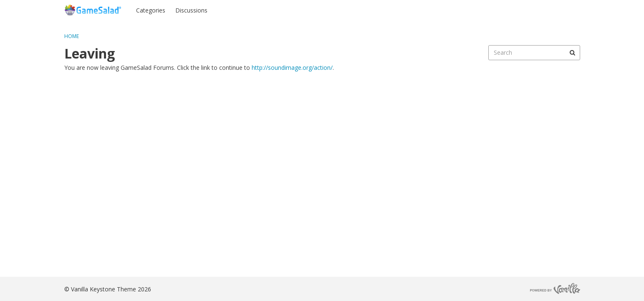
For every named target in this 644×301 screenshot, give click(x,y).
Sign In (531, 10)
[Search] (573, 53)
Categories (151, 10)
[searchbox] (534, 53)
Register (564, 10)
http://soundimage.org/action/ (292, 68)
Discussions (191, 10)
